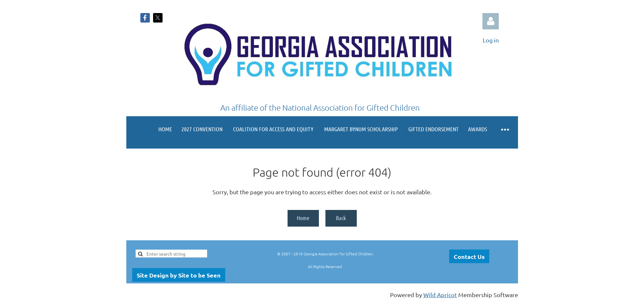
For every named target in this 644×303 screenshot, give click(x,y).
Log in (491, 21)
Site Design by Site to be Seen (179, 275)
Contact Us (469, 256)
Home (303, 218)
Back (341, 218)
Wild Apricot (440, 295)
